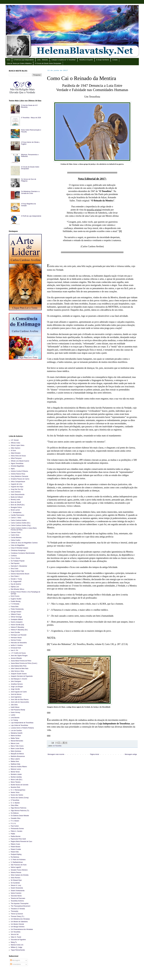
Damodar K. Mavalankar (19, 566)
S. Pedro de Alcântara (18, 860)
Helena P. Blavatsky (17, 627)
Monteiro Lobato (16, 774)
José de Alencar (16, 694)
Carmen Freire (16, 532)
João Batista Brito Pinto (19, 666)
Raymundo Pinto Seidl (18, 839)
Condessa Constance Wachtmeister (23, 553)
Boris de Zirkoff (16, 502)
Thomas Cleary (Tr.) (17, 916)
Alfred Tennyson (16, 458)
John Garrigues (16, 681)
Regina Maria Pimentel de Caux (21, 841)
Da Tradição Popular (18, 561)
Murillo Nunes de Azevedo (20, 785)
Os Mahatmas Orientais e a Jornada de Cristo (30, 192)
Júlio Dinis (14, 705)
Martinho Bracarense (18, 756)
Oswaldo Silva (16, 818)
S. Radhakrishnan (17, 862)
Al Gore (13, 451)
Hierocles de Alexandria (19, 643)
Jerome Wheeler (16, 658)
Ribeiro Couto (15, 844)
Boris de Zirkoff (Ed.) (18, 505)
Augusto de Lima (16, 484)
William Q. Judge (16, 947)
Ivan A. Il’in (14, 650)
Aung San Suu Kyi (17, 489)
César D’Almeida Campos (19, 548)
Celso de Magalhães (18, 545)
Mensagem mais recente (56, 754)
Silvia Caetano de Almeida (20, 875)
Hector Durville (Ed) (17, 625)
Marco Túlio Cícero (17, 746)
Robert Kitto (15, 852)
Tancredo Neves (16, 896)
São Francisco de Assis (19, 865)
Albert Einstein (16, 453)
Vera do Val (15, 934)
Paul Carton (15, 826)
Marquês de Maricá (17, 754)
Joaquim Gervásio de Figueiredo (22, 676)
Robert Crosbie (16, 849)
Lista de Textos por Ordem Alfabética (19, 63)
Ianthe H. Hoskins (17, 645)
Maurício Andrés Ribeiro (19, 767)
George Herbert (16, 612)
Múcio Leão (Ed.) (16, 780)
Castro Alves (15, 535)
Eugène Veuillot (16, 599)
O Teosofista (15, 800)
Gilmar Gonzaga (16, 617)
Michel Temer (15, 772)
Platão (13, 834)
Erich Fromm (15, 596)
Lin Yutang (14, 720)
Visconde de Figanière (18, 940)
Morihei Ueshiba (16, 777)
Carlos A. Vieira (16, 518)
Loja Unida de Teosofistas (19, 725)
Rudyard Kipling (16, 854)
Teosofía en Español (86, 60)
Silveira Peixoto (16, 872)
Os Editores (15, 813)
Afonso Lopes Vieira (17, 445)
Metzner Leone (16, 769)
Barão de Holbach (17, 497)
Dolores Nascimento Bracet (20, 574)
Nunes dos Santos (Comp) (20, 798)
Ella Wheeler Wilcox (17, 589)
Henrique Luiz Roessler (19, 635)
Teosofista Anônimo (17, 901)
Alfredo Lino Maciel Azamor (20, 461)
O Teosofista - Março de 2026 (31, 118)
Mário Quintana (16, 751)
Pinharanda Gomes (17, 829)
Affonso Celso (15, 443)
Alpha (13, 469)
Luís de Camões (16, 731)
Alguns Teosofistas (17, 463)
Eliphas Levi (15, 587)
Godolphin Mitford (17, 619)
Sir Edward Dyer (16, 880)
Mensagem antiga (131, 754)
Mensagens (15, 960)
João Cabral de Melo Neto (20, 668)
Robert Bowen (16, 847)
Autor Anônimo (16, 492)
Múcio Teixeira (16, 782)
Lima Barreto (15, 718)
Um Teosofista (57, 746)
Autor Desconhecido (18, 494)
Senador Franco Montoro (19, 870)
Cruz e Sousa (15, 558)
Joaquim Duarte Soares (19, 674)
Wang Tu (14, 942)
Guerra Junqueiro (17, 622)
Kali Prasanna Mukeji (18, 710)
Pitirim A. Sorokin (16, 831)
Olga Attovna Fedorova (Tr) (20, 811)
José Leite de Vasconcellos (20, 702)
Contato (115, 60)
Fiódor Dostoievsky (17, 609)
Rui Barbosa (15, 857)
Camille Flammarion (17, 515)
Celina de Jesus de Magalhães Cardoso (24, 543)
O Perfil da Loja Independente (24, 60)
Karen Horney (15, 712)
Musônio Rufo (15, 787)
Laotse (13, 715)
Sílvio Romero (15, 878)
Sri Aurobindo (15, 883)
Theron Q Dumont (17, 914)
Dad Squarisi (15, 563)
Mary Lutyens (15, 759)
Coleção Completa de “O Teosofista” (64, 60)
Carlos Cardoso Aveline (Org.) (21, 525)
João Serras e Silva (17, 671)
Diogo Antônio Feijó (17, 571)
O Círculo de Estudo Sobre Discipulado (48, 63)
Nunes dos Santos (17, 795)
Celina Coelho (15, 540)
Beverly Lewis (15, 500)
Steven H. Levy (16, 885)
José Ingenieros (16, 697)
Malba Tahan (15, 738)
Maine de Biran (16, 736)
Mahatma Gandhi (17, 733)
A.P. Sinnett (15, 440)
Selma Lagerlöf (16, 867)
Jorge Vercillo (15, 689)
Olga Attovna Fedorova (19, 808)
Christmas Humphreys (18, 550)
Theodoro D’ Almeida (18, 909)
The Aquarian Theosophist (20, 904)
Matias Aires (15, 761)
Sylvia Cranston (16, 893)
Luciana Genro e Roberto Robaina (22, 728)
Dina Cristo (14, 569)
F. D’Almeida (15, 604)
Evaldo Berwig (16, 601)
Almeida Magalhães (17, 466)
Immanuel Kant (16, 648)
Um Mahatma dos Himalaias (20, 919)
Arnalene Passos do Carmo (20, 479)
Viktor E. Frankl (16, 937)
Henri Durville (15, 632)
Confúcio (14, 556)
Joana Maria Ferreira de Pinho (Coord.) (24, 663)
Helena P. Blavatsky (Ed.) (19, 630)
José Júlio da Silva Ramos (20, 700)
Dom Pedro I (15, 576)
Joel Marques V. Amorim (19, 679)
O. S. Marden (15, 803)
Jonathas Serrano (17, 684)
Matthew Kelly (15, 764)
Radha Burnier (16, 836)
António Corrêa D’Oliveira (19, 471)
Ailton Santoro (15, 448)
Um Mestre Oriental (17, 924)
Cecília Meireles (16, 538)
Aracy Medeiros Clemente (19, 476)
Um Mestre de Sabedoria (19, 922)
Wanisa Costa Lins (17, 945)
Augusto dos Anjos (17, 487)
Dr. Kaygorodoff (16, 581)
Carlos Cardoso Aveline (19, 520)
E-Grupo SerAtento (103, 60)
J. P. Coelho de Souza (18, 653)
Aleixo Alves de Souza (18, 456)
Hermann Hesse (16, 638)
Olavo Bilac (15, 805)
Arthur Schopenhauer (18, 482)
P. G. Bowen (15, 821)
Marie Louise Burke (17, 749)
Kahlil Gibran (15, 707)
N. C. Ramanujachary (18, 790)
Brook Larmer (15, 510)
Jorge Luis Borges (17, 687)
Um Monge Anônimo (18, 927)
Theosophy (14, 911)
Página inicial (95, 754)
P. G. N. (13, 823)
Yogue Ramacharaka (18, 950)
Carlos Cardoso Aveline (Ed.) (21, 523)
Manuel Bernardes (17, 741)
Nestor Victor (15, 792)
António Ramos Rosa (18, 474)
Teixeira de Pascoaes (18, 898)
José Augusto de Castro (19, 692)
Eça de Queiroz (16, 584)
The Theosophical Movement (21, 906)
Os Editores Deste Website (20, 816)
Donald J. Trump (16, 579)
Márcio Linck (15, 743)
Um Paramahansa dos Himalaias (22, 929)
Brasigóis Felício (16, 507)
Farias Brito (15, 607)
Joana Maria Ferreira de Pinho (21, 661)
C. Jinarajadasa (16, 512)
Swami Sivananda (17, 888)
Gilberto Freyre (16, 614)
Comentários (15, 964)
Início (9, 60)
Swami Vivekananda (18, 891)
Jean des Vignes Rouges (19, 656)
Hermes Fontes (16, 640)
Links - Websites (43, 60)
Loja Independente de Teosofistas (22, 723)
